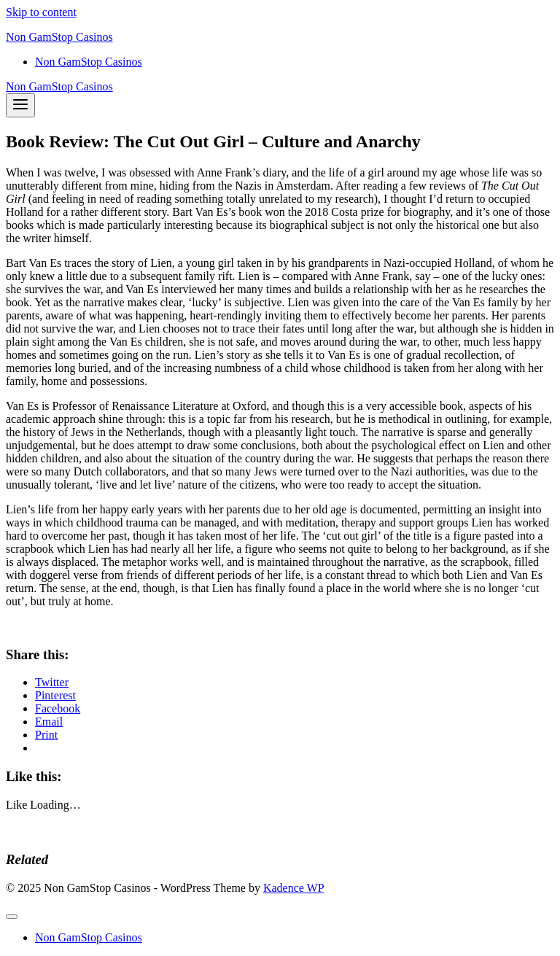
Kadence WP (294, 888)
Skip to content (41, 12)
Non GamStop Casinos (89, 62)
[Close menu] (12, 917)
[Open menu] (20, 105)
